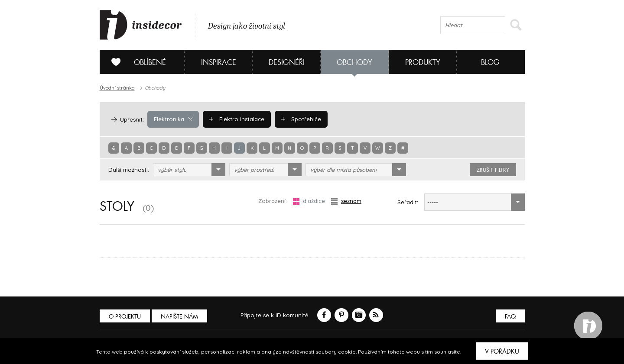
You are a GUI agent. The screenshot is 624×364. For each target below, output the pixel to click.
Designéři (287, 63)
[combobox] (189, 170)
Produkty (423, 63)
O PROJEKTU (125, 317)
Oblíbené (135, 62)
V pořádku (502, 351)
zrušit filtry (493, 170)
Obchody (354, 63)
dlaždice (309, 201)
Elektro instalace (237, 119)
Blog (490, 63)
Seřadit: (408, 202)
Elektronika (173, 119)
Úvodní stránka (117, 88)
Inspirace (219, 63)
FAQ (510, 317)
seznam (346, 201)
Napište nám (179, 317)
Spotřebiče (301, 119)
